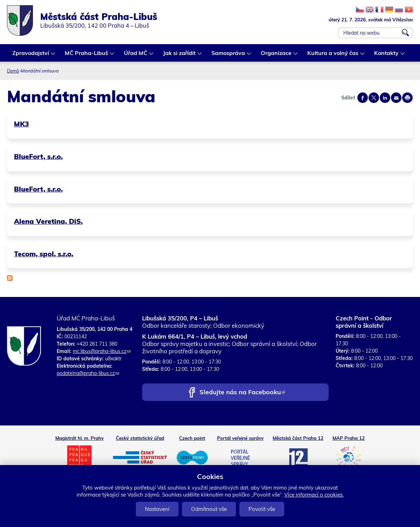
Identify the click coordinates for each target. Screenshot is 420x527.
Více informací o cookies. (314, 495)
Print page (407, 98)
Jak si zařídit (180, 56)
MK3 (22, 124)
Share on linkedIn (385, 98)
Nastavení (157, 509)
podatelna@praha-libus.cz (88, 373)
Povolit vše (262, 509)
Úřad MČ (136, 56)
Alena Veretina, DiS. (48, 221)
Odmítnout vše (209, 509)
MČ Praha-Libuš (87, 56)
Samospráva (229, 56)
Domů (13, 71)
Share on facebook (363, 98)
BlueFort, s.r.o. (38, 156)
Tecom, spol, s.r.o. (44, 254)
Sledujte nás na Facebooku (242, 393)
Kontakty (387, 56)
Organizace (276, 56)
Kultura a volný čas (333, 56)
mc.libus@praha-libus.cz (102, 351)
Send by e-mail (396, 98)
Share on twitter (374, 98)
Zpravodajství (31, 56)
